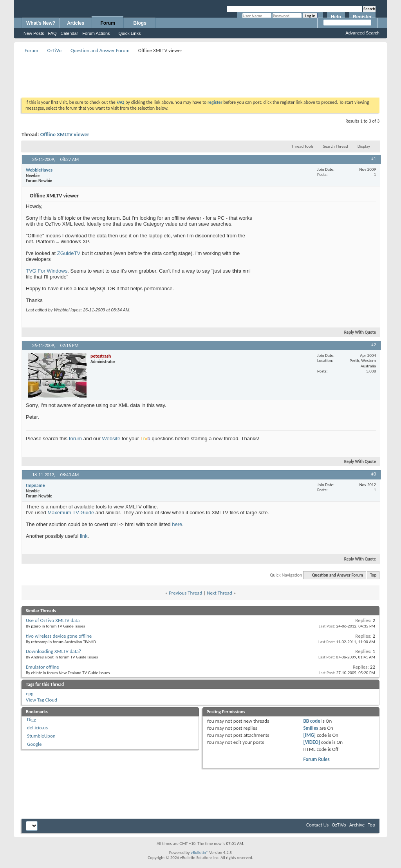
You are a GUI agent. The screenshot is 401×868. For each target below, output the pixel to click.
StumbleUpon (41, 736)
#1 (374, 159)
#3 (374, 474)
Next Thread (219, 593)
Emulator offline (42, 667)
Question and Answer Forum (100, 50)
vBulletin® (200, 853)
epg (30, 693)
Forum (108, 23)
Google (34, 744)
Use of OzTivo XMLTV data (53, 620)
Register (362, 17)
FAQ (52, 33)
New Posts (34, 33)
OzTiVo (54, 50)
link (84, 536)
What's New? (41, 23)
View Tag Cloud (42, 700)
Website (111, 439)
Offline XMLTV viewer (65, 135)
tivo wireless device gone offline (59, 636)
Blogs (140, 23)
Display (364, 146)
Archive (357, 825)
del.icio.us (37, 728)
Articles (76, 23)
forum (75, 439)
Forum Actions (96, 33)
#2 (374, 345)
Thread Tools (303, 146)
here (177, 524)
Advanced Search (362, 33)
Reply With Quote (357, 332)
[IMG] (309, 735)
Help (336, 17)
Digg (32, 719)
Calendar (70, 33)
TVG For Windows (47, 271)
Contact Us (317, 825)
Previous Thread (185, 593)
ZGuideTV (70, 253)
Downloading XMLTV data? (53, 651)
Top (373, 575)
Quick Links (130, 33)
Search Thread (336, 146)
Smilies (311, 728)
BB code (312, 721)
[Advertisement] (200, 73)
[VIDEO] (312, 742)
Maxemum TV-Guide (71, 513)
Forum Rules (316, 759)
